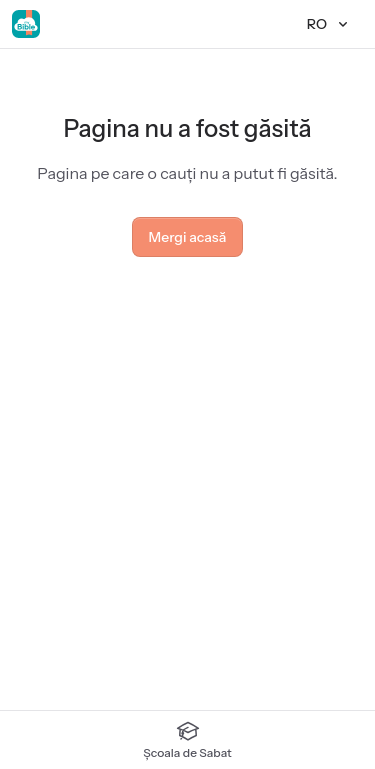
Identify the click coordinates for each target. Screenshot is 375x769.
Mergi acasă (188, 237)
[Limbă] (329, 24)
